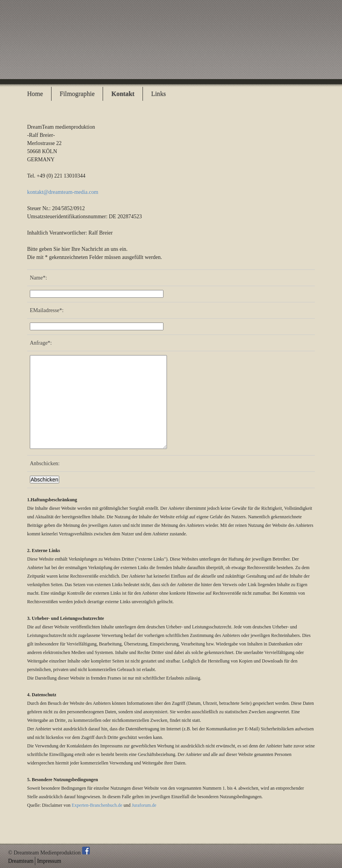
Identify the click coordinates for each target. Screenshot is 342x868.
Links (158, 94)
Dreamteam (21, 861)
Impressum (49, 861)
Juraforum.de (144, 805)
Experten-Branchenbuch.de (97, 805)
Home (35, 94)
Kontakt (123, 94)
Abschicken (45, 480)
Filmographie (77, 94)
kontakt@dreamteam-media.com (63, 192)
